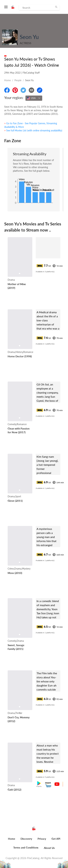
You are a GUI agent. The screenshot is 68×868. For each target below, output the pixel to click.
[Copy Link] (40, 90)
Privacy (42, 839)
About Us (49, 848)
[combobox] (34, 98)
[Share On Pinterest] (15, 90)
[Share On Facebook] (7, 90)
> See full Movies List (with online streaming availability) (33, 130)
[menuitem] (12, 841)
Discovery (26, 839)
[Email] (31, 90)
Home (7, 80)
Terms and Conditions (26, 847)
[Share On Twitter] (23, 90)
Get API (56, 839)
